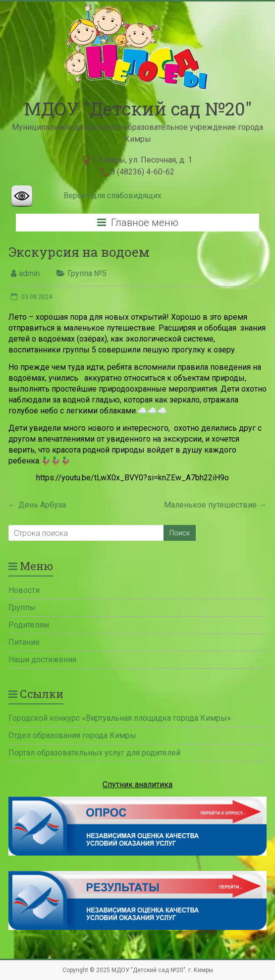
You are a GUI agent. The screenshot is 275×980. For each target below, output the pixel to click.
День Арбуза (37, 505)
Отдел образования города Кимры (72, 735)
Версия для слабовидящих (112, 196)
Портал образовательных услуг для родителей (94, 753)
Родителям (29, 625)
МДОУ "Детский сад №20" (138, 109)
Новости (24, 590)
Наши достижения (42, 660)
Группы (22, 607)
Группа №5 (87, 273)
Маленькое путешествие (215, 505)
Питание (24, 642)
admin (29, 273)
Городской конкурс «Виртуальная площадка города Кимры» (120, 718)
